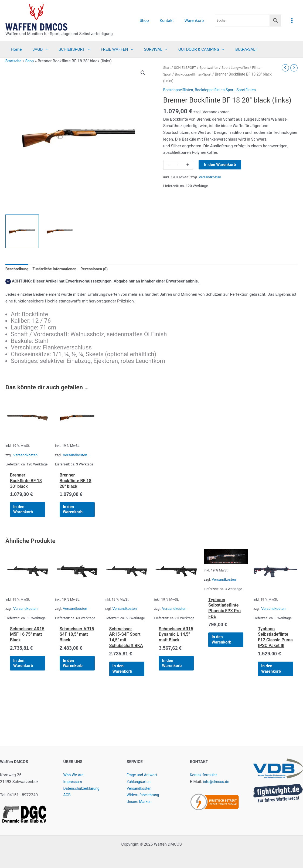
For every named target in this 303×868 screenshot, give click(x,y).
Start (167, 67)
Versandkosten (211, 177)
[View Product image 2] (60, 231)
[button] (143, 73)
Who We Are (74, 775)
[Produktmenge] (178, 165)
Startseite (14, 61)
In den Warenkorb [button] (25, 519)
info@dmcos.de (217, 782)
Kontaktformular (205, 775)
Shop (31, 61)
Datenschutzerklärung (83, 788)
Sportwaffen (212, 67)
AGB (67, 795)
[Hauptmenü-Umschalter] (292, 20)
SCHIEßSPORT (187, 67)
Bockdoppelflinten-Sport (196, 74)
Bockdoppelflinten (179, 90)
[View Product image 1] (22, 231)
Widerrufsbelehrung (144, 795)
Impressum (74, 782)
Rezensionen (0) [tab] (101, 269)
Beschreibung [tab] (18, 269)
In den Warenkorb (220, 165)
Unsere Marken (140, 802)
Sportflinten (253, 90)
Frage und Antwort (143, 775)
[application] (41, 49)
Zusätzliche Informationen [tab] (58, 269)
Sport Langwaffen (241, 67)
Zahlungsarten (140, 782)
